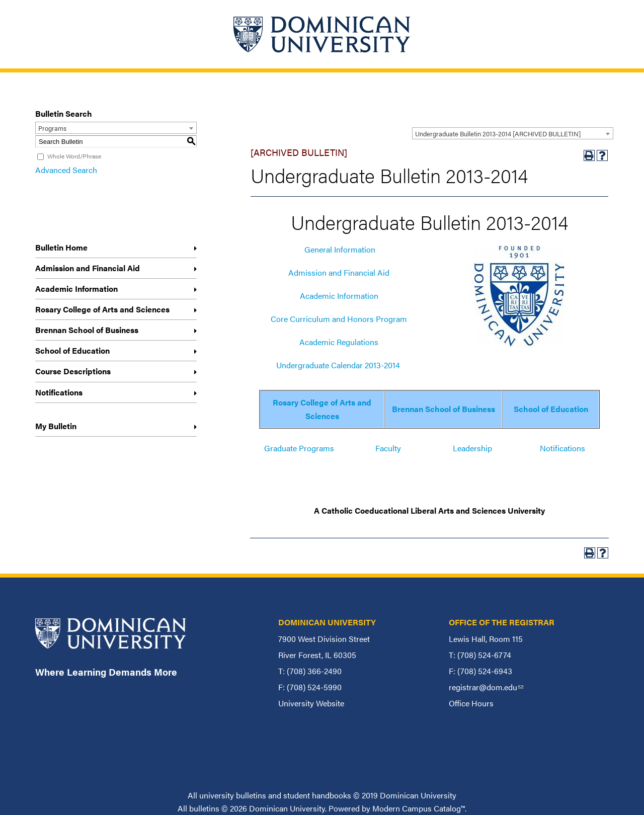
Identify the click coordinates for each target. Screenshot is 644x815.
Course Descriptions (73, 371)
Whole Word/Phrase (74, 156)
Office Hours (471, 703)
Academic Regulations (339, 342)
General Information (340, 249)
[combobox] (513, 133)
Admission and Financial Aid (88, 268)
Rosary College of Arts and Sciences (102, 309)
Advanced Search (66, 170)
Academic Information (76, 289)
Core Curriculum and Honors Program (339, 319)
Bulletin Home (61, 247)
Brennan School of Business (87, 330)
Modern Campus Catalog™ (419, 808)
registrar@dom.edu (486, 687)
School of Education (72, 350)
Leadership (472, 448)
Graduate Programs (299, 448)
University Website (311, 703)
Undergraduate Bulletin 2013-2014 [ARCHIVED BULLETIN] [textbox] (498, 134)
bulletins (204, 808)
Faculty (388, 448)
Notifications (59, 392)
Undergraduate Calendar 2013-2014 (338, 365)
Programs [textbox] (52, 128)
